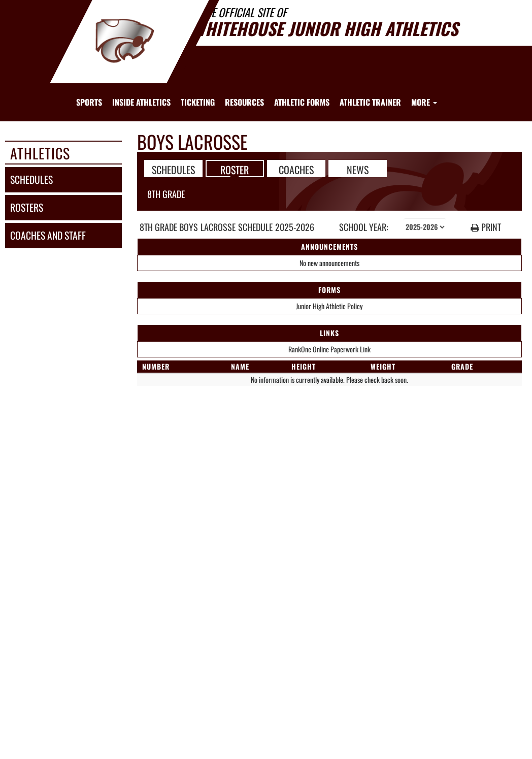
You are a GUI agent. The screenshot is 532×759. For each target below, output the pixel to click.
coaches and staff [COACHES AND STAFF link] (48, 235)
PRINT (486, 227)
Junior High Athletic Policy (329, 306)
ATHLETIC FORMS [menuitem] (302, 102)
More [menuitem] (424, 102)
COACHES (296, 169)
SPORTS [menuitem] (89, 102)
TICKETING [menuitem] (198, 102)
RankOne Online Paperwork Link (329, 349)
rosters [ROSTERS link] (27, 207)
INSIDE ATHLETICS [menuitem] (141, 102)
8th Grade (166, 194)
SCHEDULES (173, 169)
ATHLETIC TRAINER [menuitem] (370, 102)
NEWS (358, 169)
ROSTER (235, 169)
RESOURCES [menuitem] (244, 102)
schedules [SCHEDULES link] (31, 179)
